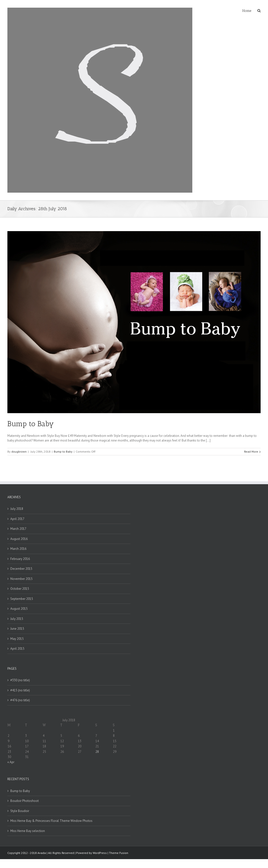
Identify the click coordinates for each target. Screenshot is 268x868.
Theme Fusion (119, 853)
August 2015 (19, 609)
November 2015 (21, 579)
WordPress (100, 853)
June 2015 (17, 629)
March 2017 (18, 529)
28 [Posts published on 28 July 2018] (97, 752)
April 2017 (17, 519)
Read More (251, 452)
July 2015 (17, 619)
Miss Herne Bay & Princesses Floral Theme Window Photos (51, 821)
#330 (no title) (20, 680)
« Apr (11, 762)
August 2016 (19, 539)
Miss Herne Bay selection (28, 831)
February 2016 (20, 559)
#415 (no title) (20, 690)
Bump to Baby (31, 424)
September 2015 (22, 599)
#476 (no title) (20, 700)
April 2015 (17, 649)
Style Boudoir (20, 811)
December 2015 (21, 569)
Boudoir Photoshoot (25, 801)
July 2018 (17, 509)
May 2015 (17, 639)
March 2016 (18, 549)
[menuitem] (250, 10)
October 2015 (20, 589)
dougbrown (19, 452)
